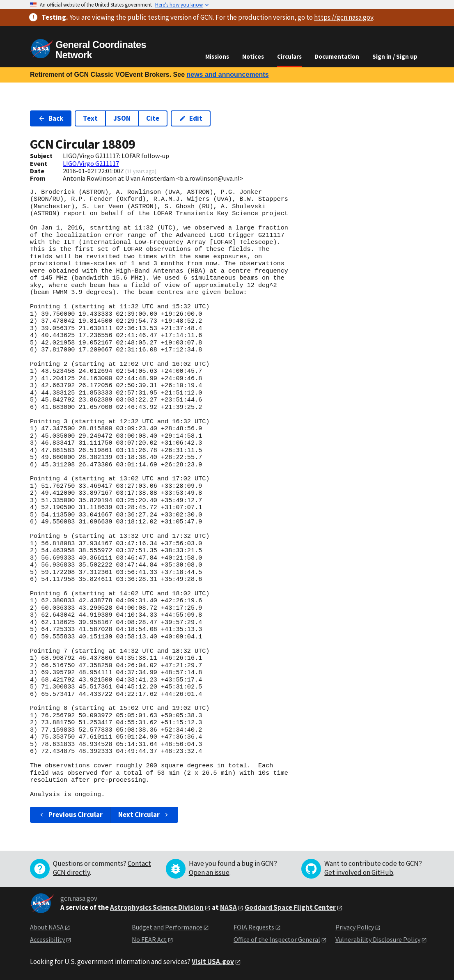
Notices (253, 56)
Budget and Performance (167, 927)
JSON (122, 118)
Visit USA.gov (213, 962)
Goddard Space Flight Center (290, 907)
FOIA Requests (254, 927)
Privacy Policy (355, 927)
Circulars (289, 56)
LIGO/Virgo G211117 (91, 163)
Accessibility (47, 939)
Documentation (337, 56)
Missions (217, 56)
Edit (191, 118)
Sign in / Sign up (395, 56)
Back (51, 118)
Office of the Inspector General (277, 939)
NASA (228, 907)
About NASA (47, 927)
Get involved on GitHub (359, 872)
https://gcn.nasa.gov (344, 17)
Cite (153, 118)
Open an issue (209, 872)
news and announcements (227, 75)
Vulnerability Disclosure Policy (378, 939)
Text (90, 118)
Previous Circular (70, 815)
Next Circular (144, 815)
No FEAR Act (149, 939)
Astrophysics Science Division (157, 907)
